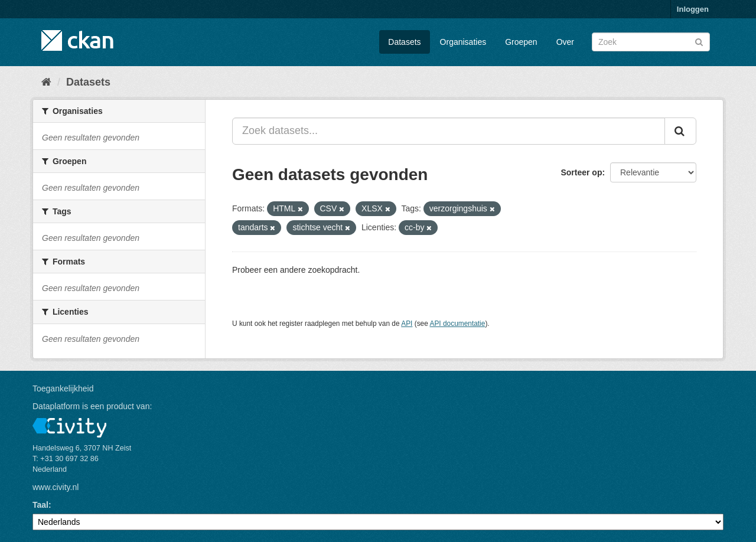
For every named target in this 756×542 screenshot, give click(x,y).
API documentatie (458, 324)
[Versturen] (699, 41)
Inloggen (693, 9)
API (407, 324)
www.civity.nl (56, 487)
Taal (40, 505)
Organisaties (463, 42)
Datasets (404, 42)
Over (565, 42)
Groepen (521, 42)
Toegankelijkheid (63, 388)
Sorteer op (581, 172)
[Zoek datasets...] (449, 131)
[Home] (46, 82)
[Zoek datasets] (651, 42)
